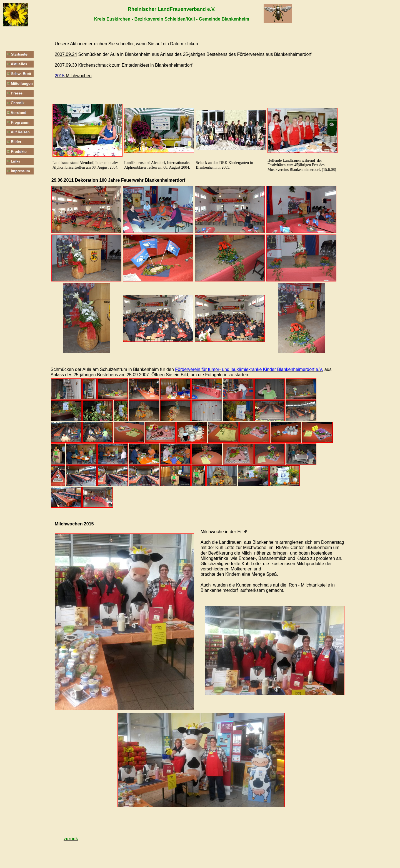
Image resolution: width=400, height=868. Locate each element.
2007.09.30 (66, 65)
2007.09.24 (66, 54)
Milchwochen (73, 76)
